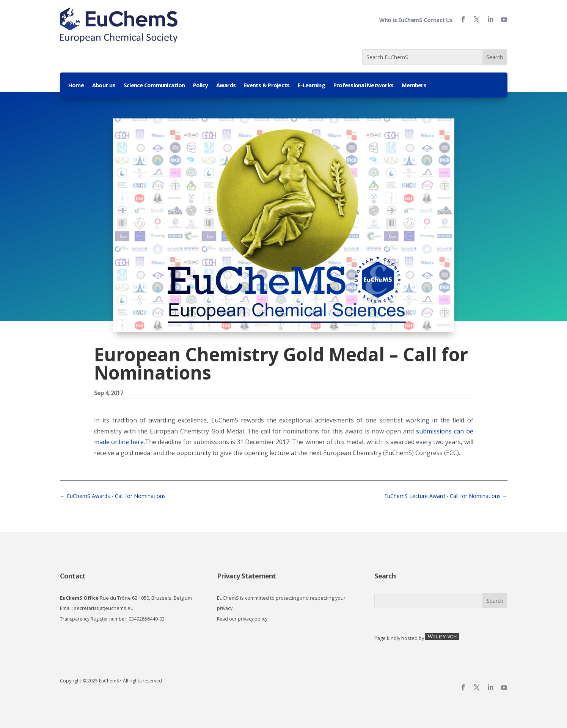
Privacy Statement (246, 576)
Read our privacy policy (242, 619)
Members (414, 86)
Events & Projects (267, 86)
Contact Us (438, 20)
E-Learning (311, 86)
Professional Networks (363, 86)
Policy (200, 86)
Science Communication (154, 86)
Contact (73, 576)
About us (104, 86)
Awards (226, 86)
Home (76, 86)
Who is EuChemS (401, 20)
